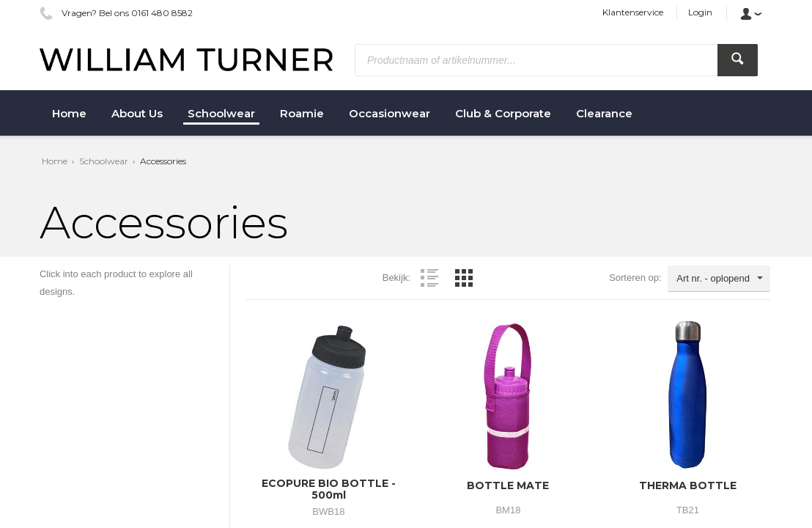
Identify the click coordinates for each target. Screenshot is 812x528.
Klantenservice (633, 12)
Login (700, 12)
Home (55, 161)
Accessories (163, 161)
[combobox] (719, 279)
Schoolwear (104, 161)
